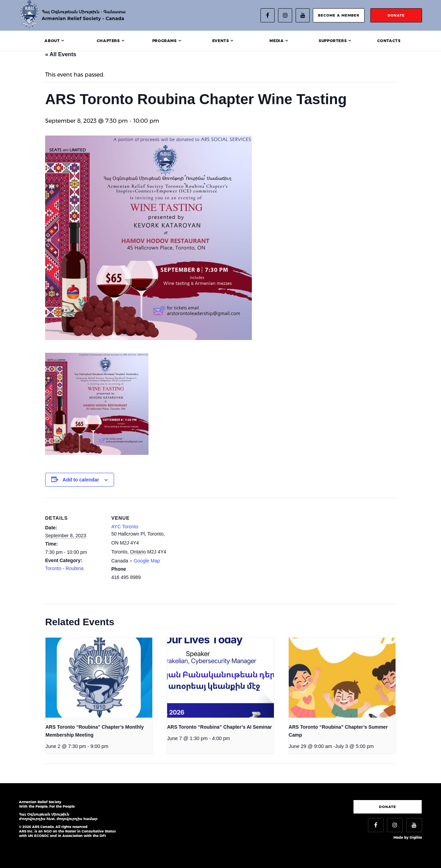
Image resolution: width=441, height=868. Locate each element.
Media (276, 41)
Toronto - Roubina (64, 568)
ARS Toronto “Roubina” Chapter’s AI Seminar (219, 727)
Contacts (389, 41)
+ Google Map (145, 561)
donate (396, 15)
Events (221, 41)
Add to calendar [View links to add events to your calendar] (81, 480)
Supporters (333, 41)
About (52, 41)
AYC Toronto (125, 527)
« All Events (61, 54)
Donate (388, 807)
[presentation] (99, 678)
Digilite (416, 837)
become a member (339, 15)
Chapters (108, 41)
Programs (165, 41)
